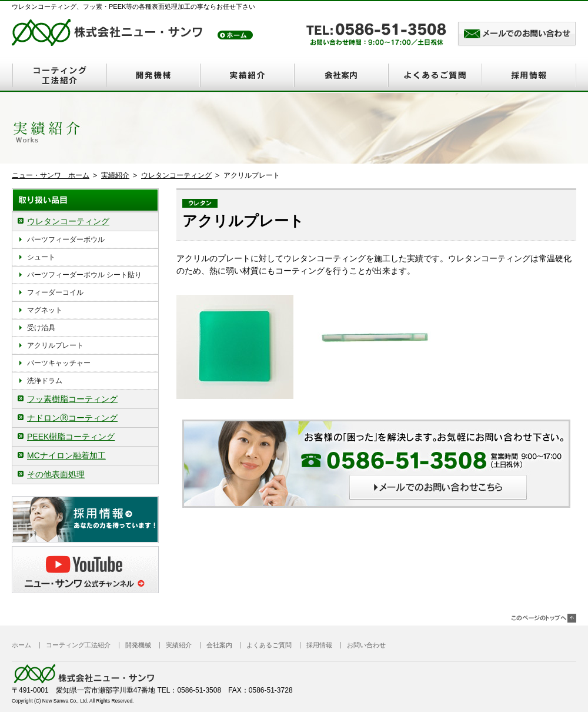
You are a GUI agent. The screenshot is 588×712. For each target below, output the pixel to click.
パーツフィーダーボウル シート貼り (84, 275)
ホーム (21, 645)
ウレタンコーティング (176, 175)
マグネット (45, 310)
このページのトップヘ (544, 618)
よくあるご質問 (435, 75)
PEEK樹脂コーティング (71, 437)
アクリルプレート (55, 345)
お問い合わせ (366, 645)
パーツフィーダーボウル (66, 239)
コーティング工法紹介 (59, 75)
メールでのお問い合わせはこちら (517, 35)
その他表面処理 (56, 474)
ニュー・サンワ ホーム (51, 175)
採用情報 (529, 75)
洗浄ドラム (45, 381)
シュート (41, 257)
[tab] (85, 221)
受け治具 (41, 328)
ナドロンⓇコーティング (72, 418)
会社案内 (341, 75)
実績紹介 (247, 75)
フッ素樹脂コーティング (72, 399)
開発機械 (153, 75)
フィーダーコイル (55, 292)
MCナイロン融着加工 (66, 455)
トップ (235, 35)
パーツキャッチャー (59, 363)
